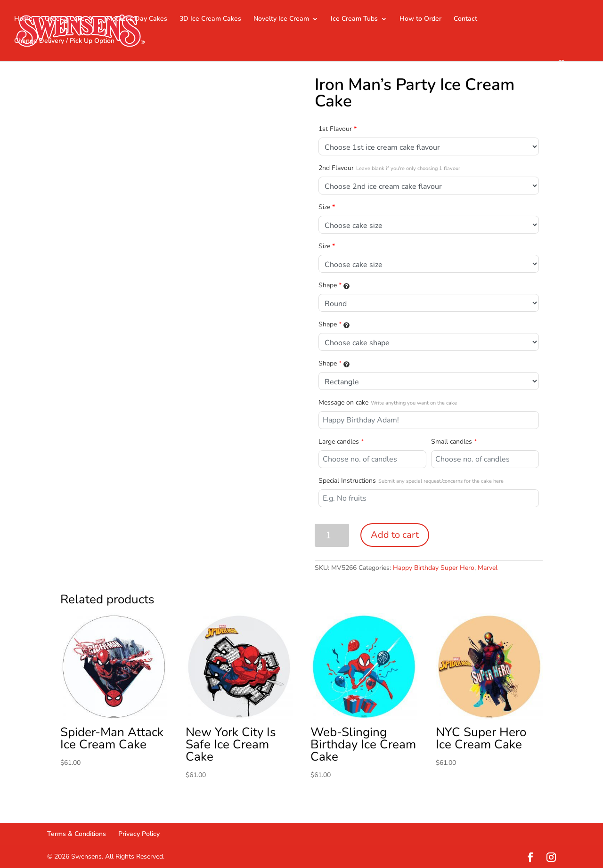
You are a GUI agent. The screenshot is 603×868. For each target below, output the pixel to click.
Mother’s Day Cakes (137, 19)
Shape (334, 285)
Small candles (454, 442)
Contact (465, 19)
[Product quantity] (332, 535)
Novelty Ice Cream (281, 19)
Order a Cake (65, 19)
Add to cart (395, 535)
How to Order (420, 19)
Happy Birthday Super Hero (434, 568)
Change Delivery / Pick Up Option (64, 41)
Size (327, 207)
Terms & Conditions (77, 834)
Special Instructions (411, 481)
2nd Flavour (389, 168)
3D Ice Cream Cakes (210, 19)
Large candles (341, 442)
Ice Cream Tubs (354, 19)
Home (23, 19)
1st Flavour (338, 129)
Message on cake (388, 402)
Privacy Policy (139, 834)
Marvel (488, 568)
